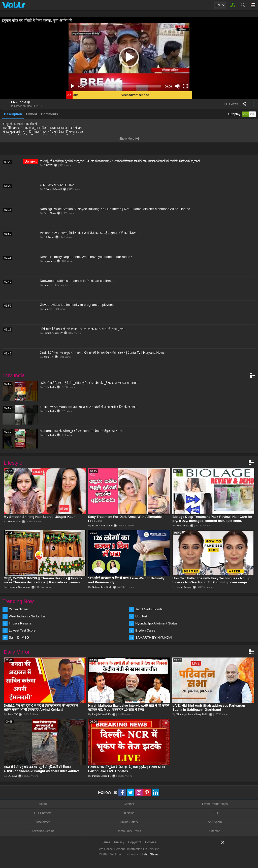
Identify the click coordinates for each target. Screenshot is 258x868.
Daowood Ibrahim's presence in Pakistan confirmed (77, 281)
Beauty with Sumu (102, 525)
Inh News (49, 237)
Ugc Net (141, 616)
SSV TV (49, 165)
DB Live (13, 776)
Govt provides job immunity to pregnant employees (77, 305)
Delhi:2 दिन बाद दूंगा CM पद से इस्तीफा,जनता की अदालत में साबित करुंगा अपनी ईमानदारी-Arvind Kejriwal (41, 708)
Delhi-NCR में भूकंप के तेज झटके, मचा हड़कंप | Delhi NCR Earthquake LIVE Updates (127, 769)
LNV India (19, 102)
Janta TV (49, 357)
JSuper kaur (14, 521)
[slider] (125, 86)
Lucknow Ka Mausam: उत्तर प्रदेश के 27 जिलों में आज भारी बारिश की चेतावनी (89, 407)
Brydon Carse (145, 630)
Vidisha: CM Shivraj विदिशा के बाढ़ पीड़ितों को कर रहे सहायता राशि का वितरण (88, 233)
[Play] (73, 86)
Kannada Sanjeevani (19, 587)
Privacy (119, 842)
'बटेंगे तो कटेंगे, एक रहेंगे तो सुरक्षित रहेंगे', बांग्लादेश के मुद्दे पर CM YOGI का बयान (89, 383)
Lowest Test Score (22, 630)
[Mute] (177, 86)
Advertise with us (43, 831)
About (43, 804)
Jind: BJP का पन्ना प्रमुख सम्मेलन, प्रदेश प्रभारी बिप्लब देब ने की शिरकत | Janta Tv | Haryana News (102, 353)
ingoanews (50, 261)
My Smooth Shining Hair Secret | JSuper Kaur (39, 517)
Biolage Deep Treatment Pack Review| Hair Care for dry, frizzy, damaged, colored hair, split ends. (212, 519)
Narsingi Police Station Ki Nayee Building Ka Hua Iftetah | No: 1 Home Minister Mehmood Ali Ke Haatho (115, 209)
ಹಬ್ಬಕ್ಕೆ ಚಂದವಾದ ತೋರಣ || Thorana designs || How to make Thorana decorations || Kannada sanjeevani (43, 580)
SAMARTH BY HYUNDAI (154, 637)
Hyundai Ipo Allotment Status (156, 623)
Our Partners (43, 813)
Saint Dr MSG (19, 637)
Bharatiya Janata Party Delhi (192, 714)
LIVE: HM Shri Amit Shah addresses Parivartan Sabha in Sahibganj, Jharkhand (209, 708)
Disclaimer (43, 822)
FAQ (215, 813)
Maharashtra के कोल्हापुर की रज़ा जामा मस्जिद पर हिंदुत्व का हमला (81, 431)
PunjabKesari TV (53, 333)
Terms (106, 842)
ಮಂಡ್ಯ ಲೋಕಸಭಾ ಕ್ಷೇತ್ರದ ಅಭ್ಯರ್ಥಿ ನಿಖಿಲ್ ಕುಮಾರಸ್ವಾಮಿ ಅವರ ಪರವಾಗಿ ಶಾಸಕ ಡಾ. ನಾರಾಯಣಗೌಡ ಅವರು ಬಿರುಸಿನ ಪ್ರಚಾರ (120, 161)
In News (129, 813)
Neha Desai (183, 525)
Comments (50, 114)
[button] (129, 57)
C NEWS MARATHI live (57, 185)
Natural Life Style (102, 587)
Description (13, 114)
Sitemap (215, 831)
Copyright (135, 842)
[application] (129, 57)
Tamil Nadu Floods (149, 609)
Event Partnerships (215, 804)
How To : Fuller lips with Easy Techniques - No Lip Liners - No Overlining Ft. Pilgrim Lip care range (211, 580)
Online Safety (129, 822)
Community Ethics (129, 831)
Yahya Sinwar (19, 609)
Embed (32, 114)
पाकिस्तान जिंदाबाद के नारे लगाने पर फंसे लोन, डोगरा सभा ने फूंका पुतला (82, 329)
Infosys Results (20, 623)
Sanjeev (48, 285)
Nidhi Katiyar (184, 587)
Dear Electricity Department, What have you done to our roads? (86, 257)
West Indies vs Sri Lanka (27, 616)
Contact (129, 804)
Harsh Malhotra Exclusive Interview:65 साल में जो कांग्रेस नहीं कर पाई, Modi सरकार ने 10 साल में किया (129, 708)
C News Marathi (53, 189)
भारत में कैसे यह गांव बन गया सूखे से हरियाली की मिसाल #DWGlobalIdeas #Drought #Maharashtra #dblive (42, 769)
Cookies (151, 842)
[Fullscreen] (185, 86)
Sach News (50, 213)
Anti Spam (215, 822)
